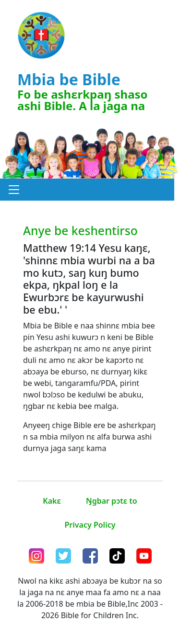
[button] (14, 190)
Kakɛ (52, 501)
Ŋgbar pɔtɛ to (112, 501)
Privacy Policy (90, 525)
